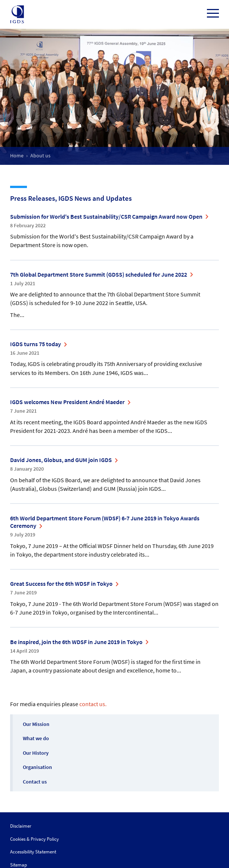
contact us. (93, 704)
